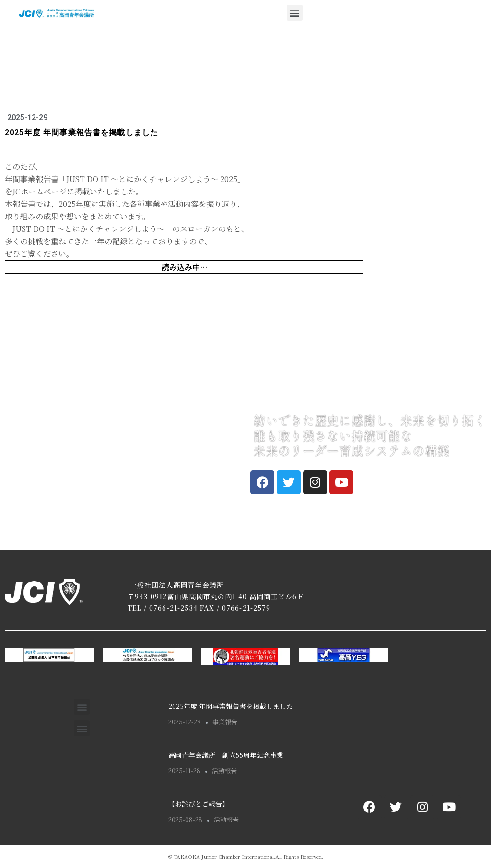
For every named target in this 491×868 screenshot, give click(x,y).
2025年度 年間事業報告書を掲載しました (231, 706)
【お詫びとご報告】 (199, 804)
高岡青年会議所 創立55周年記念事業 (226, 755)
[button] (295, 13)
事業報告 (225, 722)
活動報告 (224, 771)
